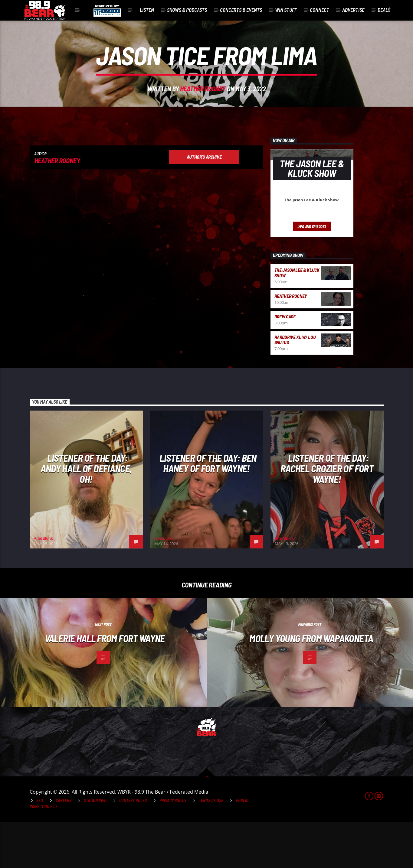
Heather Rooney (203, 112)
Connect (320, 10)
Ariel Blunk (43, 584)
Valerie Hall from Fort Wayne (105, 684)
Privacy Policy (173, 846)
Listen (147, 10)
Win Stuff (286, 10)
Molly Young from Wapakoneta (311, 684)
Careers (64, 846)
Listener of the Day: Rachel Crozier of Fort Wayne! (327, 514)
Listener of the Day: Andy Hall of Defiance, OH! (86, 514)
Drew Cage (285, 362)
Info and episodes (312, 272)
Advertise (353, 10)
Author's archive (204, 203)
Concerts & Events (241, 10)
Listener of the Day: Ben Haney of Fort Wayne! (208, 509)
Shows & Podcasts (187, 10)
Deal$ (384, 10)
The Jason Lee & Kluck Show (297, 319)
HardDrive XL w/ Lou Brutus (295, 386)
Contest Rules (133, 846)
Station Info (95, 846)
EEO (40, 846)
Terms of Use (211, 846)
